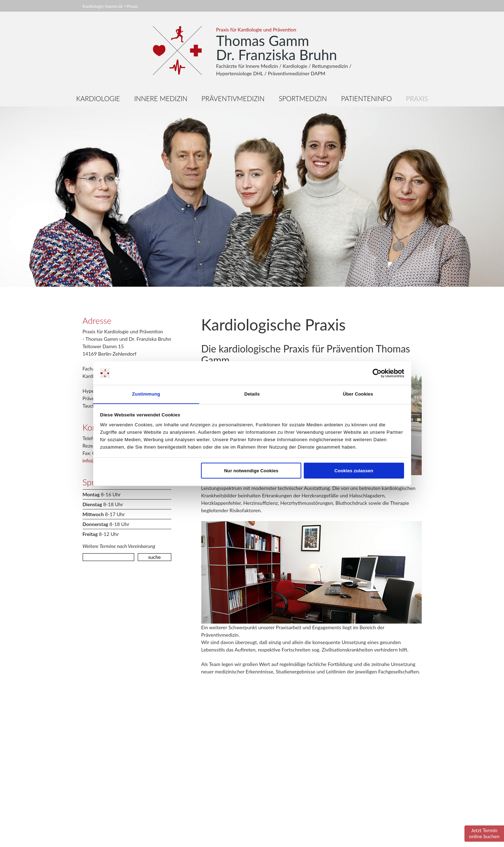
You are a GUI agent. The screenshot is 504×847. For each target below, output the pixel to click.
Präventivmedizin (233, 98)
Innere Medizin (161, 98)
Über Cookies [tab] (358, 394)
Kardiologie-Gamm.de (103, 6)
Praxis (132, 6)
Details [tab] (252, 394)
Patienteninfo (367, 98)
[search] (109, 557)
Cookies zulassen (354, 471)
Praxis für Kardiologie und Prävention (256, 30)
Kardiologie (98, 98)
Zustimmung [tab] (146, 394)
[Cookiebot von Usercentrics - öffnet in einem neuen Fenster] (373, 373)
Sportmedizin (303, 98)
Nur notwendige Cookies (251, 471)
